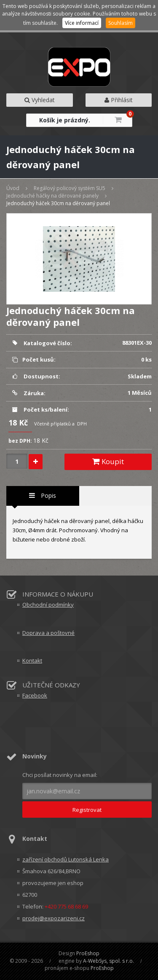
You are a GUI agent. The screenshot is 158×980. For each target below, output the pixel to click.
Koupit (108, 461)
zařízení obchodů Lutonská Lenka (66, 859)
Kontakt (32, 660)
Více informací (82, 23)
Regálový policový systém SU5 (70, 188)
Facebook (35, 695)
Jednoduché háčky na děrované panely (52, 196)
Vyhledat (40, 100)
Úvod (13, 188)
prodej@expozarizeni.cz (54, 918)
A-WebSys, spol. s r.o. (108, 961)
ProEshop (88, 953)
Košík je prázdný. (65, 120)
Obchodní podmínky (48, 605)
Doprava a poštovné (48, 633)
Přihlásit (119, 100)
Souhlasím (121, 23)
